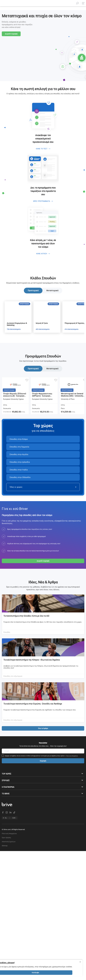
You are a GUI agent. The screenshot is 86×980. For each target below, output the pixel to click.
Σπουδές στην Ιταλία (19, 489)
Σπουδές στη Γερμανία (19, 466)
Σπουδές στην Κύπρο (19, 458)
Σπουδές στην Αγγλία (19, 473)
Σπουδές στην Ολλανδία (20, 496)
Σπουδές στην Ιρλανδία (20, 481)
